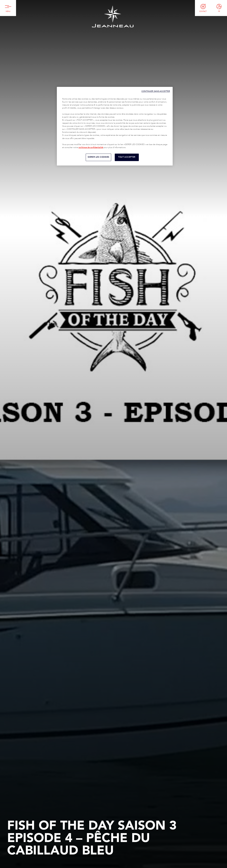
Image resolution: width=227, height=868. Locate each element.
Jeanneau (113, 16)
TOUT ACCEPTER (127, 157)
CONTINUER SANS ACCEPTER (156, 91)
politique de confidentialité (91, 148)
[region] (115, 126)
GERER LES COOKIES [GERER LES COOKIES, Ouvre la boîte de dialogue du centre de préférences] (98, 157)
